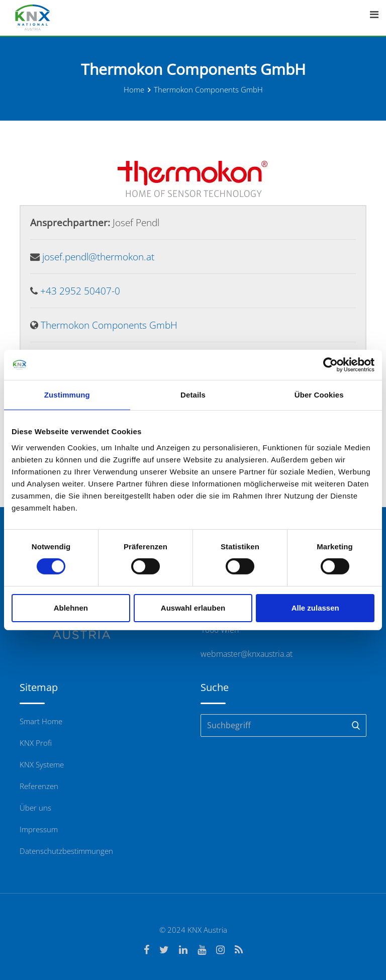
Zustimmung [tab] (67, 395)
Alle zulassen (315, 608)
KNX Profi (36, 743)
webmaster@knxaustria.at (247, 654)
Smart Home (41, 721)
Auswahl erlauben (193, 608)
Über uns (35, 808)
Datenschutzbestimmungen (66, 851)
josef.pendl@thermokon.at (98, 257)
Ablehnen (71, 608)
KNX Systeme (42, 764)
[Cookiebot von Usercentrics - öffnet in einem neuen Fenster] (330, 365)
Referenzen (39, 786)
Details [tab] (193, 395)
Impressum (39, 829)
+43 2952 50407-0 (80, 291)
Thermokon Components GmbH (109, 325)
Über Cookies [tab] (319, 395)
